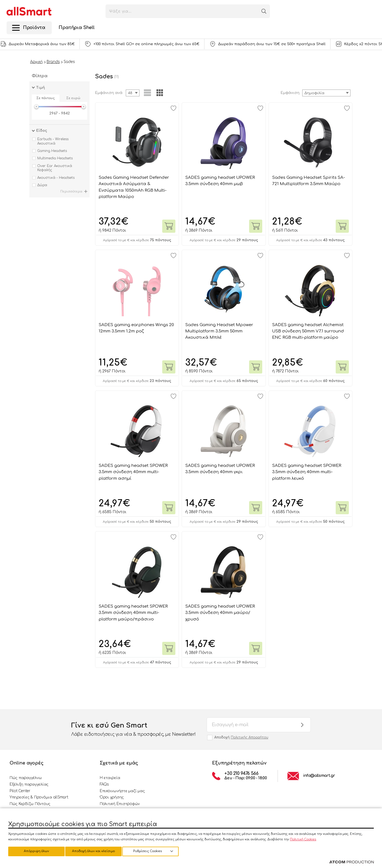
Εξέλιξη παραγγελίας (29, 784)
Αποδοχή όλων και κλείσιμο (155, 851)
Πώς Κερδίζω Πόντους (30, 804)
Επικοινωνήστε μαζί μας (122, 791)
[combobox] (326, 93)
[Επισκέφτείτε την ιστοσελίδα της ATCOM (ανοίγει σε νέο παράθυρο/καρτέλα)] (352, 862)
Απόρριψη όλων (96, 851)
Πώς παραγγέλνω (26, 778)
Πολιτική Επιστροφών (120, 804)
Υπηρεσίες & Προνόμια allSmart (39, 797)
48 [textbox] (130, 93)
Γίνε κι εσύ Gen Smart (133, 730)
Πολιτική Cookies (303, 839)
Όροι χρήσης (112, 797)
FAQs (104, 784)
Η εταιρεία (110, 778)
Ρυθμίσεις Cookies (34, 851)
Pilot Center (20, 791)
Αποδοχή (241, 737)
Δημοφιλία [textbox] (314, 93)
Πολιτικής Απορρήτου (250, 737)
